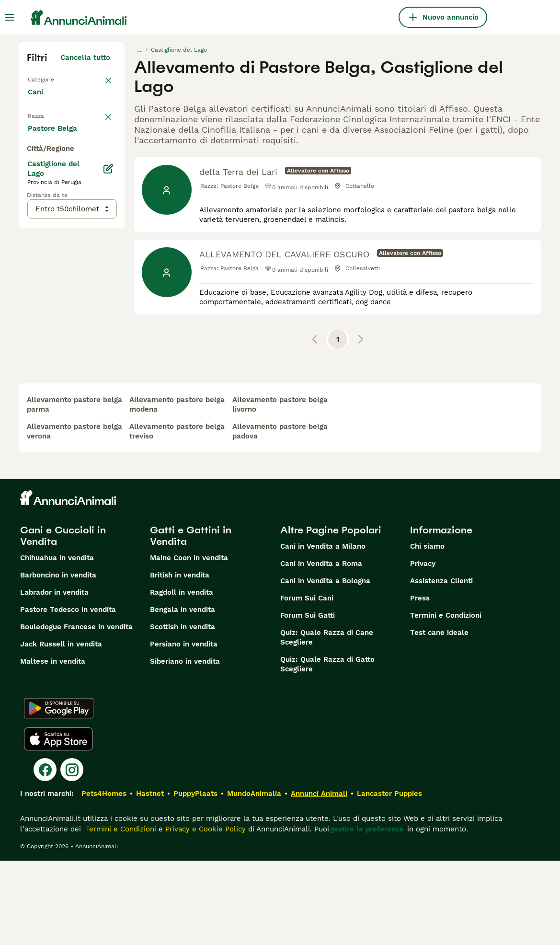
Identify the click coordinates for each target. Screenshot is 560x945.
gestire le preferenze (367, 913)
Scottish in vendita (183, 711)
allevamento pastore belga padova (280, 516)
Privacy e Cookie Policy (204, 913)
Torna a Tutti (50, 79)
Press (420, 682)
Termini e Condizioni (446, 700)
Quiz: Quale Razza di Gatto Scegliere (327, 749)
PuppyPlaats (195, 878)
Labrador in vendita (54, 677)
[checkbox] (33, 173)
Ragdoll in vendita (182, 677)
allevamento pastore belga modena (177, 489)
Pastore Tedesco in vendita (68, 694)
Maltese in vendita (53, 746)
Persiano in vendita (184, 728)
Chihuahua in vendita (57, 642)
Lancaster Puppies (389, 878)
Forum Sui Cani (307, 682)
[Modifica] (109, 389)
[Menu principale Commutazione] (10, 17)
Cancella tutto (85, 58)
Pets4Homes (104, 878)
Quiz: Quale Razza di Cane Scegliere (327, 722)
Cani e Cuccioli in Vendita (63, 620)
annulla (97, 123)
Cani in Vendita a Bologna (325, 665)
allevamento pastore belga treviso (177, 516)
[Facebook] (45, 854)
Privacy (423, 648)
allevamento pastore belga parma (74, 489)
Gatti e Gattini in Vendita (191, 620)
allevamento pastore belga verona (74, 516)
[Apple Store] (58, 823)
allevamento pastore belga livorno (280, 489)
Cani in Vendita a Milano (323, 631)
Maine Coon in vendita (189, 642)
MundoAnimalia (254, 878)
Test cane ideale (439, 717)
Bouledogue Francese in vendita (76, 711)
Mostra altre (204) (85, 347)
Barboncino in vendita (58, 659)
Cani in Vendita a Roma (321, 648)
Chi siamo (427, 631)
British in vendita (180, 659)
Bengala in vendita (183, 694)
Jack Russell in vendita (61, 728)
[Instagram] (72, 854)
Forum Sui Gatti (308, 700)
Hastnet (150, 878)
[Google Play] (59, 793)
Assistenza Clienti (441, 665)
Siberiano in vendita (185, 746)
